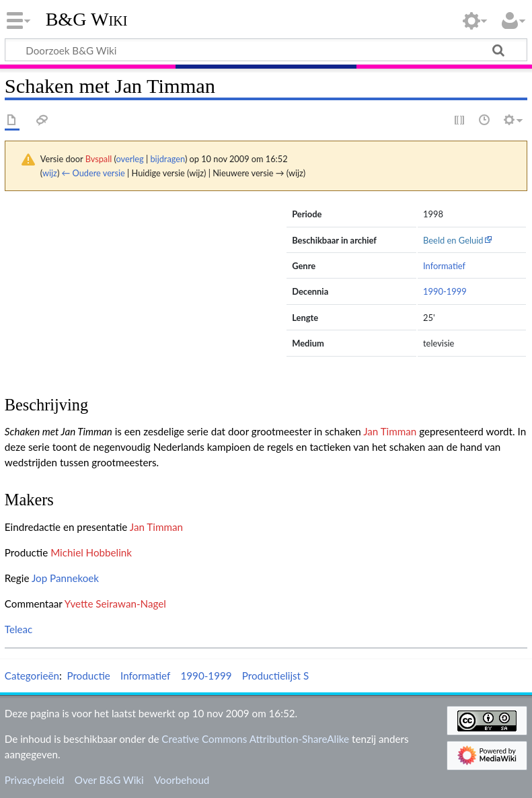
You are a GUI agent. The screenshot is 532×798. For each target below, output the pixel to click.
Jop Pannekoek (65, 578)
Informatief (444, 266)
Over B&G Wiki (109, 780)
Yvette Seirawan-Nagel (115, 604)
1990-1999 (445, 291)
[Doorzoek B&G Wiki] (266, 50)
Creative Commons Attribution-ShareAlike (255, 739)
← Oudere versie (93, 173)
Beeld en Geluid (453, 240)
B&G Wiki (87, 20)
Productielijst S (275, 676)
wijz (50, 173)
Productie (88, 676)
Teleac (19, 629)
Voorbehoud (182, 780)
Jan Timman (390, 431)
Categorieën (32, 676)
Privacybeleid (35, 780)
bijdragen (167, 159)
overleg (130, 159)
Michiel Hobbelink (91, 552)
